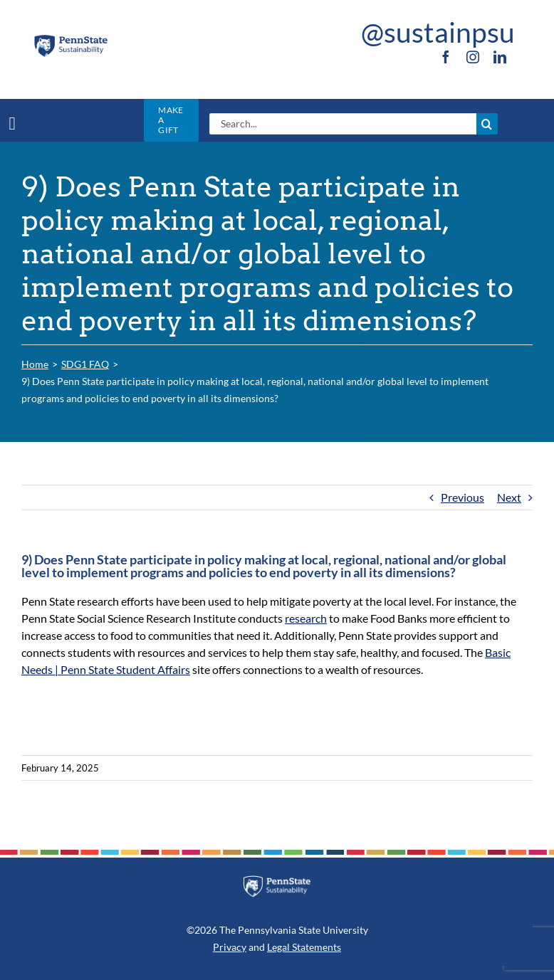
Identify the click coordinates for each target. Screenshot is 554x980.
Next (509, 497)
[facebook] (446, 57)
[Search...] (343, 124)
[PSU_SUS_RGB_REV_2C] (277, 881)
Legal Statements (304, 947)
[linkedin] (500, 57)
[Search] (487, 124)
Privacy (230, 947)
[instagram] (473, 57)
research (306, 618)
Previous (462, 497)
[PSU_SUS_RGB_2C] (70, 39)
